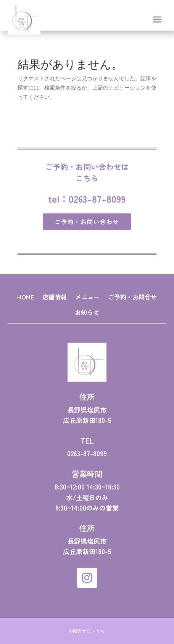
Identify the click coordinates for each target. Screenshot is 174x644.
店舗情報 (55, 297)
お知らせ (87, 312)
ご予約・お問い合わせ (87, 222)
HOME (26, 297)
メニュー (87, 297)
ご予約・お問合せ (132, 297)
